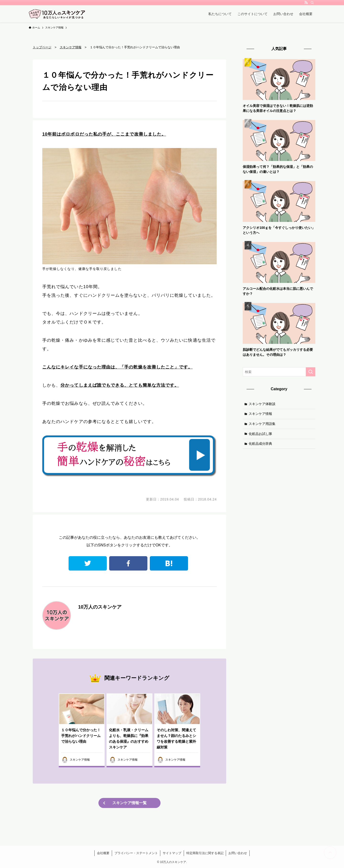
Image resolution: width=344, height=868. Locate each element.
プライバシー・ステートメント (136, 853)
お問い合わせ (238, 853)
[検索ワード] (279, 372)
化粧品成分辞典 (260, 444)
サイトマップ (172, 853)
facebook (128, 563)
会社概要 (103, 853)
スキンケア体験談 (262, 404)
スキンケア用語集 (262, 424)
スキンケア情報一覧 (129, 803)
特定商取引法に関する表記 (205, 853)
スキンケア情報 (260, 414)
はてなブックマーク (169, 563)
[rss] (306, 3)
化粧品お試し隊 (260, 434)
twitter (88, 563)
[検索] (312, 3)
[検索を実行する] (311, 372)
